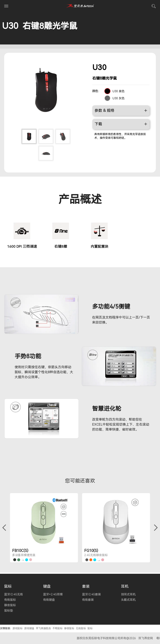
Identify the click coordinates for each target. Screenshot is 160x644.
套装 (86, 586)
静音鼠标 (69, 628)
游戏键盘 (29, 628)
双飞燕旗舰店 (43, 628)
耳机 (125, 586)
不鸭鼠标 (57, 628)
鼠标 (8, 586)
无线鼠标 (81, 628)
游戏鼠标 (17, 628)
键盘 (47, 586)
